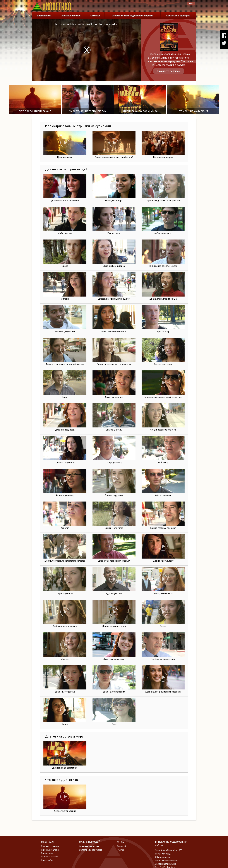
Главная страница (50, 846)
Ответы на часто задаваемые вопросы (133, 16)
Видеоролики (44, 16)
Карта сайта (47, 860)
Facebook (122, 846)
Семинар (95, 16)
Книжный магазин (71, 16)
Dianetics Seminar (50, 857)
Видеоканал (47, 853)
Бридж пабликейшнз (165, 864)
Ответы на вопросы (89, 846)
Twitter (121, 850)
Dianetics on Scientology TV (168, 850)
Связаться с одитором (178, 16)
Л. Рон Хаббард (163, 854)
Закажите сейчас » (169, 71)
